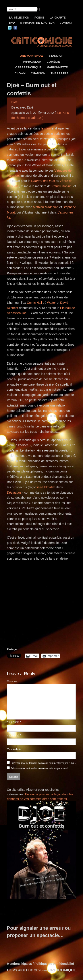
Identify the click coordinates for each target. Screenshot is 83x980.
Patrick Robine (62, 186)
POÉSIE (40, 18)
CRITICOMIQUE (62, 970)
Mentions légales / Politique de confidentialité (40, 964)
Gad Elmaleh (46, 487)
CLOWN (20, 73)
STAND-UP (56, 56)
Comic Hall (35, 303)
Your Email (13, 736)
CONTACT (66, 23)
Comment (12, 681)
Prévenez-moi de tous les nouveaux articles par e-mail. (40, 768)
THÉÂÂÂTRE (60, 73)
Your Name (13, 722)
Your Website (14, 749)
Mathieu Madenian (46, 207)
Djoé (14, 102)
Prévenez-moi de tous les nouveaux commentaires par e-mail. (43, 763)
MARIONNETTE (57, 67)
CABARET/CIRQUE (28, 67)
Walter (52, 303)
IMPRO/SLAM (32, 62)
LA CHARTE (58, 18)
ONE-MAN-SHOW (32, 56)
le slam (46, 128)
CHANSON (38, 73)
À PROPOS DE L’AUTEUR (37, 23)
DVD (12, 23)
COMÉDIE (53, 62)
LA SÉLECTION (19, 18)
